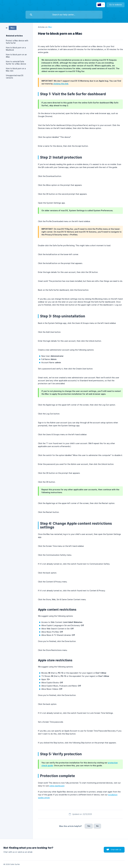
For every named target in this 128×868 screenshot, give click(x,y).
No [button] (97, 826)
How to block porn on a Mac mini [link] (16, 70)
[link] (11, 28)
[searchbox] (64, 15)
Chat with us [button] (116, 850)
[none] (101, 5)
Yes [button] (89, 826)
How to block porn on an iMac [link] (16, 56)
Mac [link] (50, 27)
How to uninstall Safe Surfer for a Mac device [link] (16, 63)
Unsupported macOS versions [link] (15, 77)
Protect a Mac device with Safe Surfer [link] (17, 42)
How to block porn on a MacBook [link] (16, 49)
